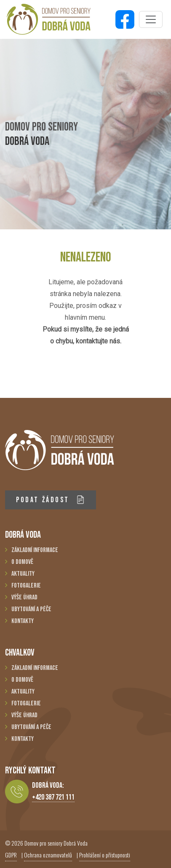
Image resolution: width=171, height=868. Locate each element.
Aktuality (23, 574)
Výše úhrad (24, 597)
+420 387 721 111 (53, 797)
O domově (22, 562)
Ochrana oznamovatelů (48, 855)
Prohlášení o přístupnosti (105, 855)
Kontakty (23, 621)
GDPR (11, 855)
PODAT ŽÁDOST (50, 500)
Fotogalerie (26, 586)
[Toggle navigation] (151, 19)
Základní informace (35, 550)
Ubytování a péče (31, 609)
